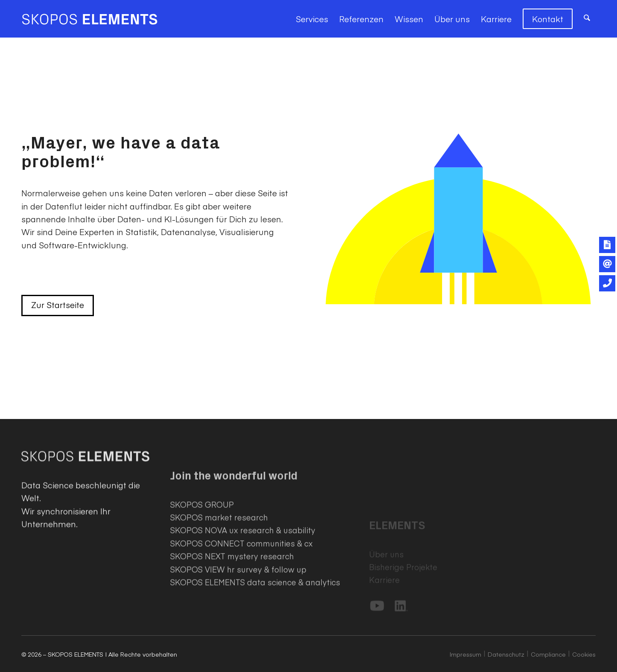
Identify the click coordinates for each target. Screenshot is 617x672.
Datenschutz (506, 654)
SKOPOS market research (219, 575)
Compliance (548, 654)
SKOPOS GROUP (202, 562)
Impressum (466, 654)
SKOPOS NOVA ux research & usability (243, 588)
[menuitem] (312, 19)
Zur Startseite (58, 305)
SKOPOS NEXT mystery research (232, 614)
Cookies (584, 654)
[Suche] (587, 19)
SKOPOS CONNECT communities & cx (242, 601)
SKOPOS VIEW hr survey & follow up (238, 627)
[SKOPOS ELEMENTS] (90, 19)
